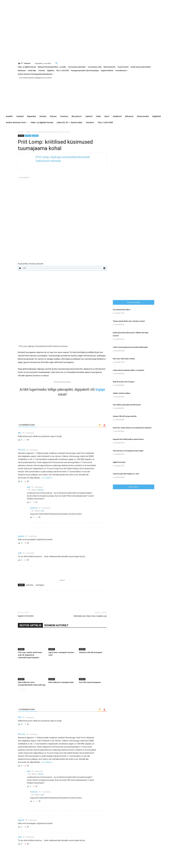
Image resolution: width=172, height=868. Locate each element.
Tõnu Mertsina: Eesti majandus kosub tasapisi (128, 451)
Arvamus (28, 136)
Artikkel (28, 132)
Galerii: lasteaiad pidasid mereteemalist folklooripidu (130, 347)
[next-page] (24, 690)
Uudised (35, 136)
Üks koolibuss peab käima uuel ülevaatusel (127, 405)
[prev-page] (19, 690)
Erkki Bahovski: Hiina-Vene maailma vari (90, 616)
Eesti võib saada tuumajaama (90, 682)
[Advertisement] (142, 245)
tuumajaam (40, 585)
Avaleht (21, 132)
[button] (57, 63)
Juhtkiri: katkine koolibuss (122, 393)
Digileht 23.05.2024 (26, 616)
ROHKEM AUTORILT (56, 625)
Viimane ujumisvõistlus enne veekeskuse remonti (129, 321)
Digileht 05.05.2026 (119, 462)
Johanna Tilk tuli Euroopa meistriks (125, 416)
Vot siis (41, 490)
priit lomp (30, 585)
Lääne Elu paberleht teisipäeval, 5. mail (126, 474)
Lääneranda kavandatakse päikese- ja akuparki (129, 370)
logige (100, 390)
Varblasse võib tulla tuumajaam (91, 652)
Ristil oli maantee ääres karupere (124, 382)
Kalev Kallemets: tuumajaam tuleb (61, 682)
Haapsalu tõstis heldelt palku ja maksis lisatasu (128, 439)
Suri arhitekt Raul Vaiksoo (122, 310)
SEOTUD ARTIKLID (30, 625)
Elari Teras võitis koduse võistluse (124, 359)
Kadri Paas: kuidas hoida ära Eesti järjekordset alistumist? (132, 428)
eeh (42, 511)
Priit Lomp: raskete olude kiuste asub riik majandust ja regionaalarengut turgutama (30, 655)
